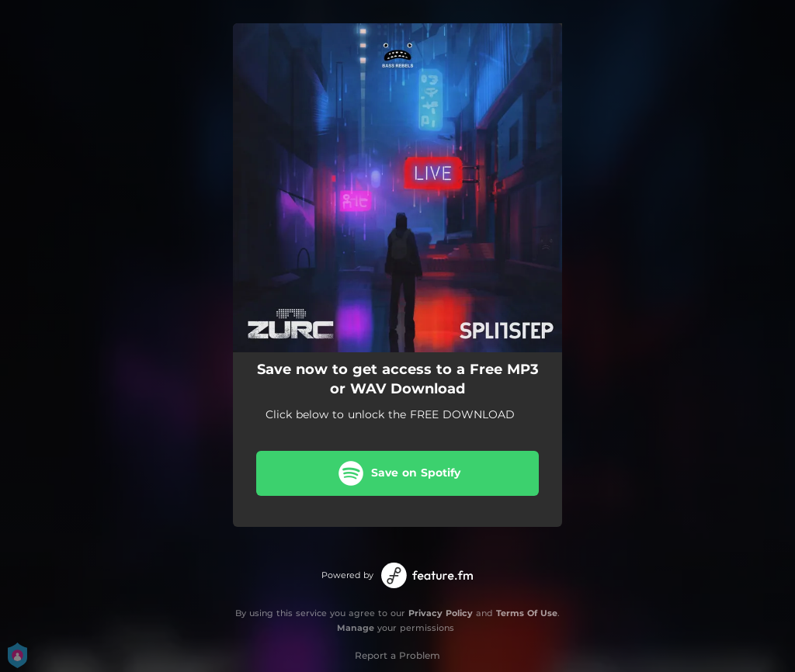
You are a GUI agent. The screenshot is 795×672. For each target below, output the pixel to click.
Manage (356, 628)
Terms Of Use (527, 613)
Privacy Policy (441, 613)
